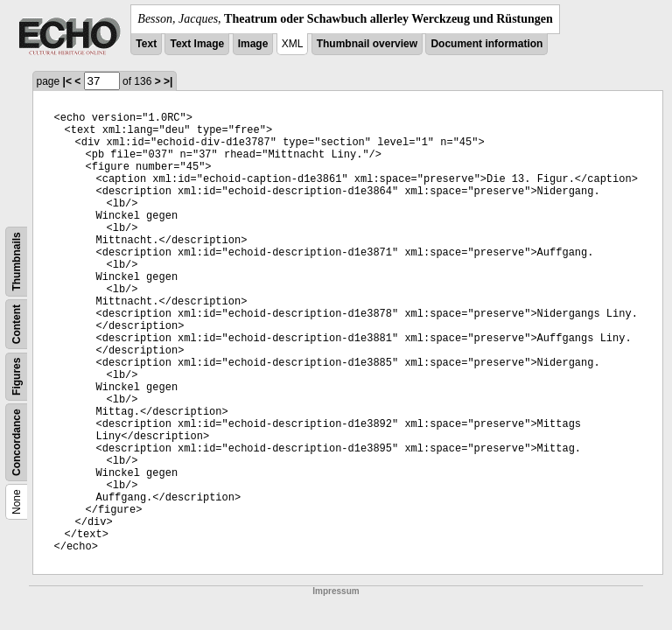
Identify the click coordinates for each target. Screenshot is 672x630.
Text (146, 44)
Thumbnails (17, 261)
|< (67, 81)
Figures (17, 377)
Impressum (336, 591)
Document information (486, 44)
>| (168, 81)
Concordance (17, 442)
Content (17, 324)
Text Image (197, 44)
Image (253, 44)
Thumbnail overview (367, 44)
